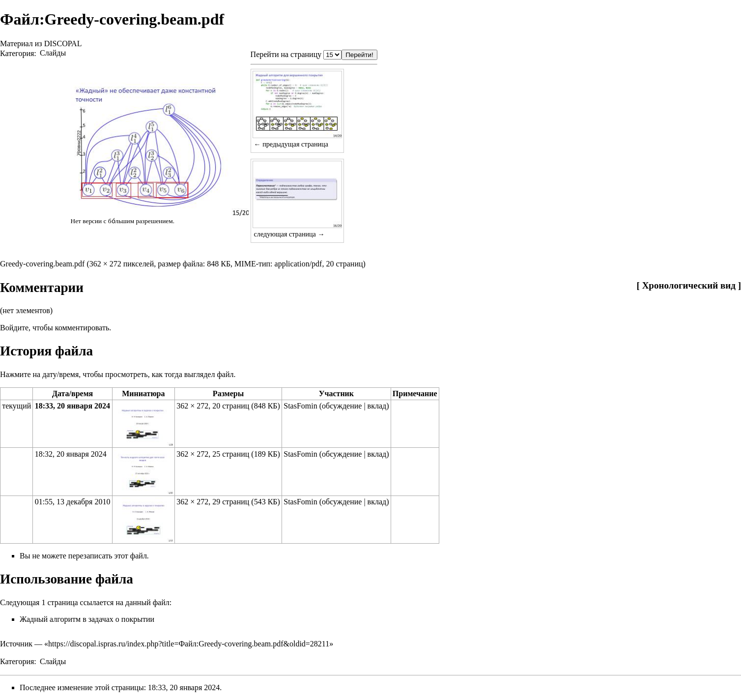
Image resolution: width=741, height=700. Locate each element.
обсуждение (342, 406)
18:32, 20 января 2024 (71, 454)
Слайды (53, 53)
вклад (377, 406)
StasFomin (300, 406)
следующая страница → (289, 234)
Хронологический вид (689, 285)
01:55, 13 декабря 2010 (73, 502)
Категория (17, 53)
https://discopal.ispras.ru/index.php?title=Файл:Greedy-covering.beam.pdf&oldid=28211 (189, 644)
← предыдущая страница (291, 144)
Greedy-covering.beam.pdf (42, 264)
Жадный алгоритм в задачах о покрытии (87, 619)
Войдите (14, 328)
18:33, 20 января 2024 (72, 406)
